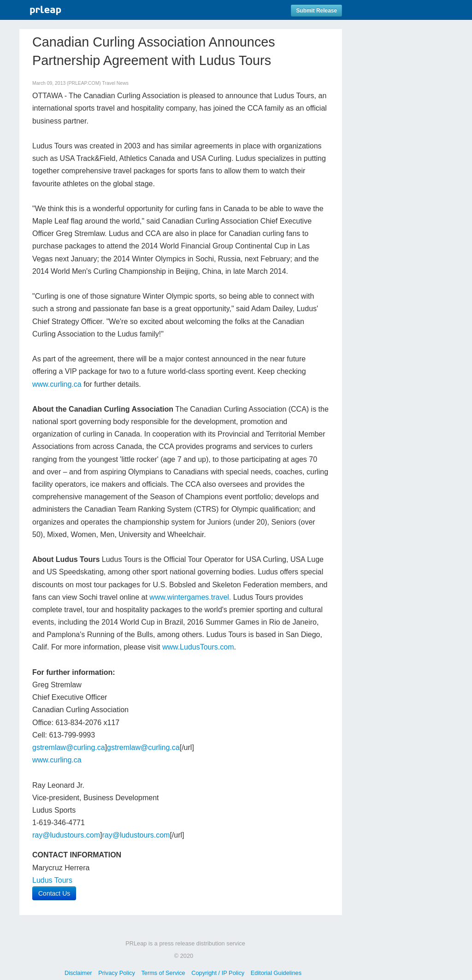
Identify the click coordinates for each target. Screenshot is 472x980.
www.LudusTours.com (198, 647)
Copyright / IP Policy (218, 973)
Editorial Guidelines (276, 973)
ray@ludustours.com (66, 835)
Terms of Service (163, 973)
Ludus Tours (52, 880)
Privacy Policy (117, 973)
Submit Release (316, 11)
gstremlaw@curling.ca (69, 747)
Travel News (115, 83)
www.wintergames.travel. (190, 597)
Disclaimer (78, 973)
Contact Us (54, 893)
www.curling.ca (57, 384)
